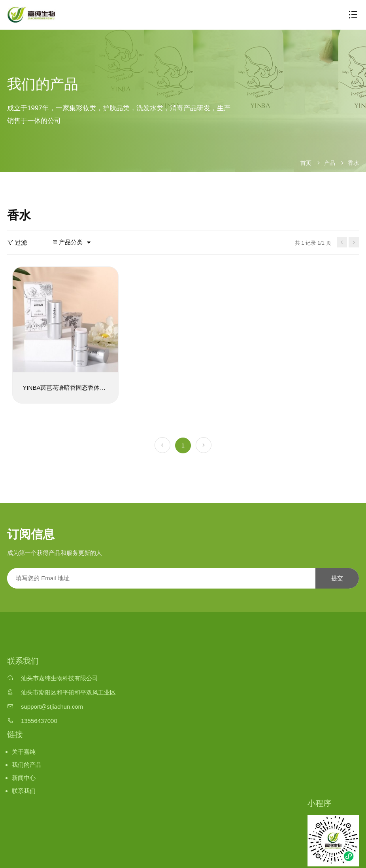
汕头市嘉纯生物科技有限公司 (59, 677)
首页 (306, 163)
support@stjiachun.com (52, 706)
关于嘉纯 (24, 751)
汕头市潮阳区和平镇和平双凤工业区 (68, 692)
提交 (337, 577)
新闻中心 (24, 777)
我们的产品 (27, 764)
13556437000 (39, 720)
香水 (353, 163)
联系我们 (24, 790)
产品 (330, 163)
